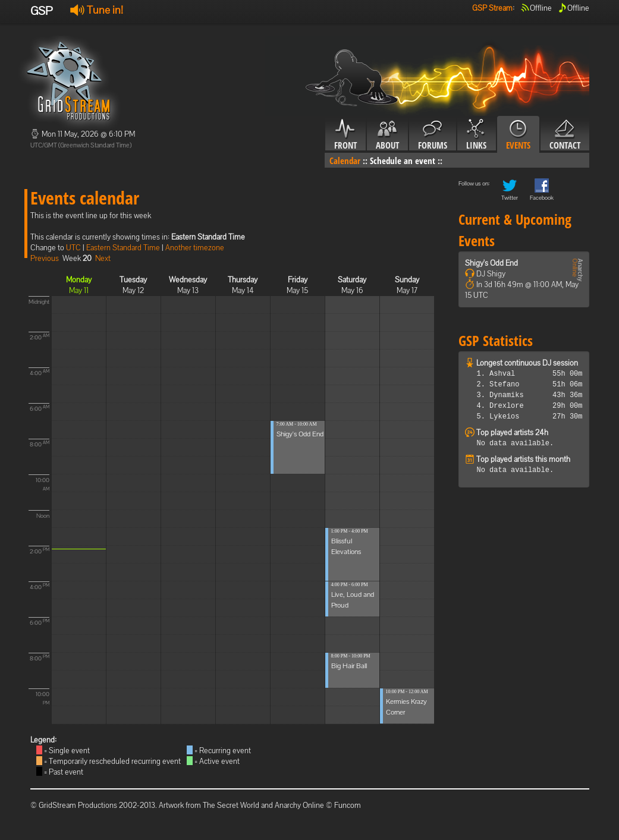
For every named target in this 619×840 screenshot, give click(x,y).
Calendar (345, 161)
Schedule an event (403, 161)
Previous (45, 258)
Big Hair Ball (349, 666)
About (387, 135)
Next (103, 258)
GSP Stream (492, 8)
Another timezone (195, 248)
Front (345, 135)
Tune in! (97, 10)
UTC (73, 248)
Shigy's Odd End (300, 434)
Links (477, 135)
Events (518, 135)
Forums (433, 135)
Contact (565, 135)
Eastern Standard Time (123, 248)
